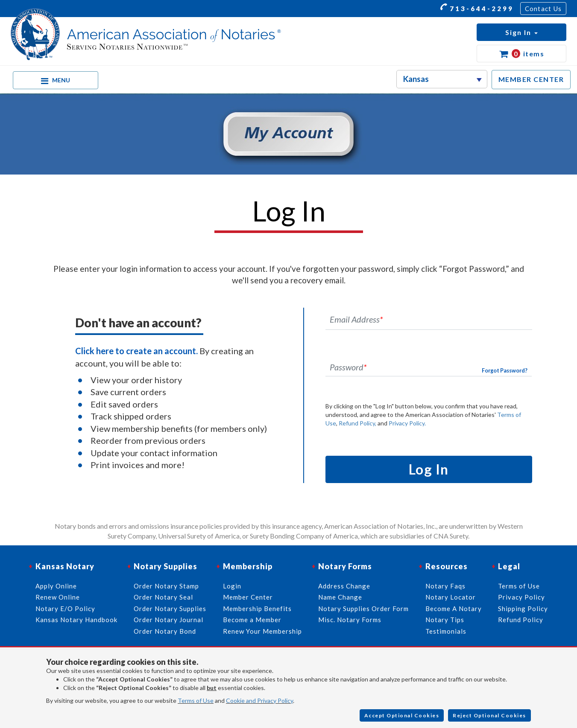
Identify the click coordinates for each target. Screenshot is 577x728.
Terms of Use (196, 700)
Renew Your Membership (262, 631)
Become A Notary (454, 609)
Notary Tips (445, 620)
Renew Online (58, 597)
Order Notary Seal (163, 597)
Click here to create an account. (136, 351)
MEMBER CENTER (531, 79)
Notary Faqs (445, 586)
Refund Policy (521, 620)
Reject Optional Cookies (489, 715)
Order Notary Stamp (166, 586)
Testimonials (446, 631)
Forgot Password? (505, 371)
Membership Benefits (257, 609)
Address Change (344, 586)
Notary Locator (451, 597)
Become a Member (252, 620)
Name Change (340, 597)
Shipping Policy (523, 609)
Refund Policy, (357, 423)
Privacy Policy (521, 597)
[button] (521, 32)
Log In (429, 469)
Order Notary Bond (165, 631)
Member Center (248, 597)
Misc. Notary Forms (350, 620)
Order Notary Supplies (170, 609)
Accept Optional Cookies (402, 715)
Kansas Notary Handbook (76, 620)
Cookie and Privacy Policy (259, 700)
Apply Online (56, 586)
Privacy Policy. (407, 423)
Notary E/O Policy (65, 609)
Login (232, 586)
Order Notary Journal (168, 620)
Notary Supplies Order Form (363, 609)
